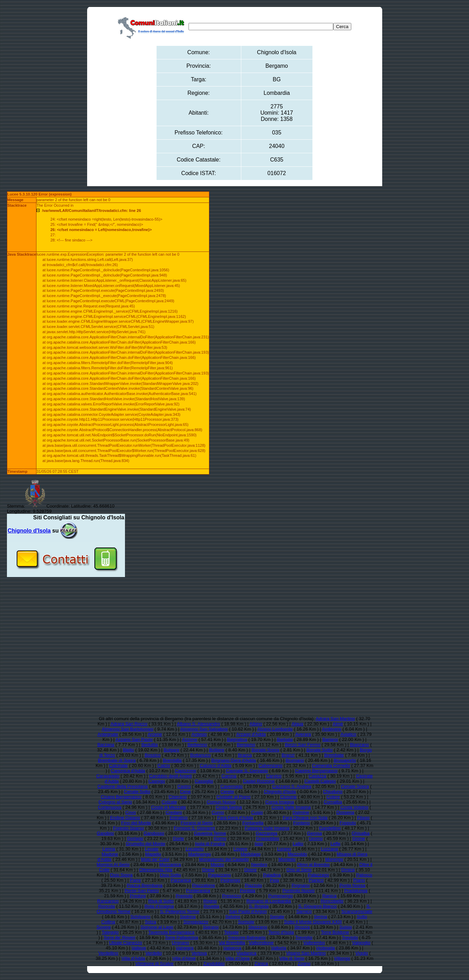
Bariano (330, 739)
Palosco (364, 875)
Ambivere (332, 729)
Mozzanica (170, 864)
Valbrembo (314, 943)
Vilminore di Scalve (154, 963)
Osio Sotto (170, 875)
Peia (275, 880)
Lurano (284, 849)
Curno (218, 812)
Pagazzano (220, 875)
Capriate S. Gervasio (247, 771)
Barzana (106, 745)
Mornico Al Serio (113, 864)
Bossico (153, 755)
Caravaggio (108, 776)
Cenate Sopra (355, 786)
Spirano (211, 927)
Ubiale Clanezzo (125, 943)
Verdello (154, 953)
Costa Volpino (354, 807)
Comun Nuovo (221, 802)
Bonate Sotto (320, 750)
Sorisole (246, 922)
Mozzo (217, 864)
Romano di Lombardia (269, 901)
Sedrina (188, 917)
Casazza (317, 776)
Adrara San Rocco (129, 724)
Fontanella (253, 823)
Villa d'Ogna (237, 958)
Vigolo (362, 953)
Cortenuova (110, 807)
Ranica (329, 896)
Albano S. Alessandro (199, 724)
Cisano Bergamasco (121, 797)
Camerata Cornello (331, 765)
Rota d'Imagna (159, 906)
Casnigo (157, 781)
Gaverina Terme (210, 833)
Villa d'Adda (133, 958)
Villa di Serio (292, 958)
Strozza (302, 927)
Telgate (231, 932)
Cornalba (333, 802)
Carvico (274, 776)
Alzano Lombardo (275, 729)
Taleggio (110, 932)
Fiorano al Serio (197, 823)
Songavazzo (196, 922)
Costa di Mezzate (168, 807)
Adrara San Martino (335, 719)
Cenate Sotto (137, 792)
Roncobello (332, 901)
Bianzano (359, 745)
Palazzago (319, 875)
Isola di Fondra (210, 844)
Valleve (139, 948)
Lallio (298, 844)
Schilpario (140, 917)
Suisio (346, 927)
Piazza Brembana (145, 885)
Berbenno (197, 745)
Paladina (272, 875)
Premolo (184, 896)
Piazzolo (253, 885)
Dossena (345, 812)
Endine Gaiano (125, 818)
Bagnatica (237, 739)
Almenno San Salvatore (204, 729)
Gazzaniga (267, 833)
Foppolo (348, 823)
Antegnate (108, 734)
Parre (135, 880)
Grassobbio (267, 838)
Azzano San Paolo (134, 739)
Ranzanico (108, 901)
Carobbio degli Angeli (170, 776)
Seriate (277, 917)
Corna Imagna (279, 802)
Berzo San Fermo (303, 745)
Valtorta (279, 948)
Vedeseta (325, 948)
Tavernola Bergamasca (171, 932)
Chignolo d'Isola (280, 792)
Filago (363, 818)
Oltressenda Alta (156, 870)
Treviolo (350, 937)
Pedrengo (230, 880)
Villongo (342, 958)
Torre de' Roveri (119, 937)
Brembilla (172, 760)
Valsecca (232, 948)
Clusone (288, 797)
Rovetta (212, 906)
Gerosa (315, 833)
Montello (287, 859)
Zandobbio (214, 963)
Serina (320, 917)
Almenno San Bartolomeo (127, 729)
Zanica (261, 963)
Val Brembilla (232, 943)
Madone (110, 854)
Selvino (233, 917)
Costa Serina (229, 807)
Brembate (334, 755)
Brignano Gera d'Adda (234, 760)
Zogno (304, 963)
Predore (138, 896)
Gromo (316, 838)
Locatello (195, 849)
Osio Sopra (121, 875)
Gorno (220, 838)
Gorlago (135, 838)
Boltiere (217, 750)
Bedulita (149, 745)
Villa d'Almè (184, 958)
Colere (333, 797)
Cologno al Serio (115, 802)
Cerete (227, 792)
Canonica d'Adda (128, 771)
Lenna (109, 849)
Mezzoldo (298, 854)
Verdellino (108, 953)
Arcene (155, 734)
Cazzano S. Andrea (292, 786)
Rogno (210, 901)
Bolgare (172, 750)
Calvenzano (271, 765)
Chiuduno (333, 792)
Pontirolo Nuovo (299, 891)
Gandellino (330, 828)
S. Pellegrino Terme (180, 911)
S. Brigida (259, 906)
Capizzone (185, 771)
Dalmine (301, 812)
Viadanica (247, 953)
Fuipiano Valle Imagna (267, 828)
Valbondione (261, 943)
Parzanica (181, 880)
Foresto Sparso (129, 828)
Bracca (245, 755)
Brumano (295, 760)
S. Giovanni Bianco (317, 906)
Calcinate (118, 765)
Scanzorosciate (357, 911)
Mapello (153, 854)
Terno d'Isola (281, 932)
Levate (152, 849)
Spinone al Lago (157, 927)
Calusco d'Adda (215, 765)
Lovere (241, 849)
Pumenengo (280, 896)
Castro (184, 786)
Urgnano (181, 943)
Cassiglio (204, 781)
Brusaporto (345, 760)
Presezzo (232, 896)
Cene (185, 792)
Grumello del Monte (145, 844)
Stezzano (258, 927)
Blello (128, 750)
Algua (297, 724)
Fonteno (302, 823)
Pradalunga (356, 891)
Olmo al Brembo (313, 864)
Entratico (179, 818)
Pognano (301, 885)
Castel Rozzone (259, 781)
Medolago (250, 854)
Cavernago (232, 786)
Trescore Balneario (247, 937)
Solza (150, 922)
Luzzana (329, 849)
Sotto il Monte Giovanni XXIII (313, 922)
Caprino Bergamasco (316, 771)
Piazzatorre (203, 885)
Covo (131, 812)
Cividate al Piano (234, 797)
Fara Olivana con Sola (305, 818)
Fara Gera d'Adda (235, 818)
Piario (359, 880)
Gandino (105, 833)
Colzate (169, 802)
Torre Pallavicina (181, 937)
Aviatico (348, 734)
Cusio (257, 812)
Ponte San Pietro (142, 891)
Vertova (199, 953)
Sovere (104, 927)
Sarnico (304, 911)
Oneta (208, 870)
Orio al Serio (299, 870)
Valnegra (185, 948)
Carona (229, 776)
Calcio (164, 765)
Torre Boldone (335, 932)
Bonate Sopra (266, 750)
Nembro (259, 864)
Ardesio (199, 734)
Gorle (178, 838)
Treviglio (304, 937)
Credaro (174, 812)
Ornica (348, 870)
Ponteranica (198, 891)
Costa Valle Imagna (291, 807)
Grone (359, 838)
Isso (259, 844)
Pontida (248, 891)
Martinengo (199, 854)
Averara (303, 734)
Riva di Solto (161, 901)
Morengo (334, 859)
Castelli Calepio (320, 781)
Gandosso (154, 833)
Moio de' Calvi (155, 859)
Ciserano (178, 797)
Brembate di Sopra (117, 760)
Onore (250, 870)
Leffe (336, 844)
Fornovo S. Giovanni (194, 828)
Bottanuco (200, 755)
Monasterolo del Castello (224, 859)
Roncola (107, 906)
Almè (338, 724)
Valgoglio (361, 943)
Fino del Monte (136, 823)
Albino (256, 724)
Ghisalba (361, 833)
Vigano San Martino (306, 953)
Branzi (288, 755)
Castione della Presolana (123, 786)
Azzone (190, 739)
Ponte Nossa (352, 885)
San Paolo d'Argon (248, 911)
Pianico (316, 880)
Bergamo (246, 745)
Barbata (285, 739)
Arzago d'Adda (251, 734)
